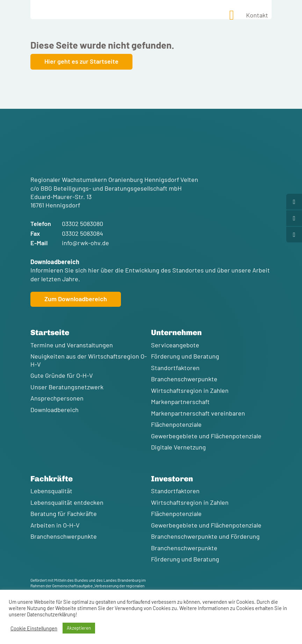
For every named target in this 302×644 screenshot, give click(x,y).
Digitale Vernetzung (178, 447)
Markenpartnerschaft (180, 402)
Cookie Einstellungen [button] (34, 628)
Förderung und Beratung (185, 356)
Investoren (172, 479)
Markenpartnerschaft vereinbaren (198, 413)
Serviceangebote (175, 345)
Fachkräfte (52, 479)
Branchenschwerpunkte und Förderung (205, 536)
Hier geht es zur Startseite (81, 61)
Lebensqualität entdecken (67, 502)
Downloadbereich (55, 410)
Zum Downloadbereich (76, 299)
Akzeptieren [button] (79, 628)
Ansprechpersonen (57, 398)
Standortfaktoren (175, 368)
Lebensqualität (51, 491)
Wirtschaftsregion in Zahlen (190, 390)
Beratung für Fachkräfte (64, 514)
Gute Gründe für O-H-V (62, 375)
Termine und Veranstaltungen (72, 345)
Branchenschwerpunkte (184, 379)
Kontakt (257, 15)
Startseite (50, 332)
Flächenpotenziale (176, 424)
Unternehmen (176, 332)
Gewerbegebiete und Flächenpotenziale (206, 436)
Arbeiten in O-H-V (55, 525)
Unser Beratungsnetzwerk (67, 387)
